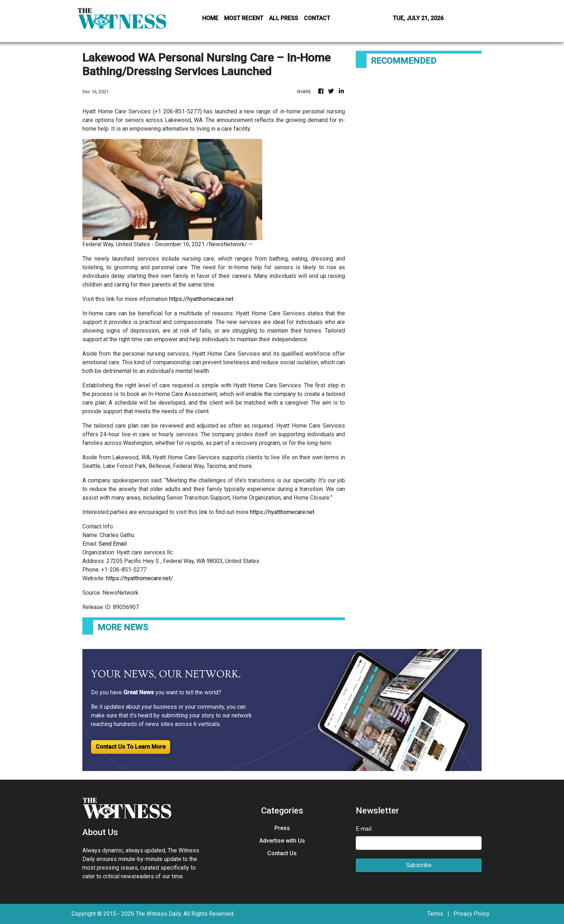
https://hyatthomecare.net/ (140, 578)
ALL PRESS (284, 18)
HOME (210, 18)
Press (282, 828)
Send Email (113, 544)
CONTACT (317, 18)
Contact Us (282, 853)
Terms (435, 914)
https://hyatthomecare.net (201, 299)
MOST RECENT (244, 18)
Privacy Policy (472, 914)
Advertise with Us (282, 841)
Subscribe (419, 865)
